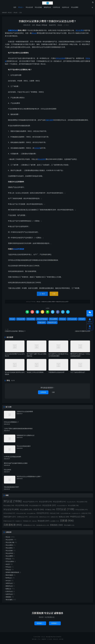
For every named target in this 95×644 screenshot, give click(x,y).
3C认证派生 (9, 548)
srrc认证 (8, 581)
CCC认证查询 (10, 561)
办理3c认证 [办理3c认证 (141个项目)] (22, 517)
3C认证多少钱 (10, 542)
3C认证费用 (75, 7)
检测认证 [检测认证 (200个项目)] (64, 517)
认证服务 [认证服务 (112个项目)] (55, 521)
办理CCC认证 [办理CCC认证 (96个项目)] (33, 517)
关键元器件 (49, 120)
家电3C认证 (47, 7)
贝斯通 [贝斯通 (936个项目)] (67, 521)
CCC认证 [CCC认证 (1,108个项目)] (65, 509)
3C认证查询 (9, 545)
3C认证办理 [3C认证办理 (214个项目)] (59, 502)
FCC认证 (8, 567)
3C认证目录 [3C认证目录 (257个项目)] (49, 505)
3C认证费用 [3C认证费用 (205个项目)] (26, 510)
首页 (15, 7)
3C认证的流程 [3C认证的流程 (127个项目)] (35, 506)
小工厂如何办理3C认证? (78, 372)
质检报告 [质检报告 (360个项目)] (56, 525)
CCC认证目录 (60, 58)
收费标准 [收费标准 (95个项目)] (54, 517)
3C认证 (48, 3)
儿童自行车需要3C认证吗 (82, 331)
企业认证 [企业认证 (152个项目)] (86, 513)
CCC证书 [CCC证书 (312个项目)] (43, 513)
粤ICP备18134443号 (56, 637)
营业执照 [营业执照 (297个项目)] (43, 521)
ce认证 (8, 564)
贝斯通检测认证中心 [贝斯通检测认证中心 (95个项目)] (43, 525)
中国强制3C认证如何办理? (57, 372)
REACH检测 (9, 575)
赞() (66, 25)
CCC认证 (44, 25)
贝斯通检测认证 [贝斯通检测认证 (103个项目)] (29, 525)
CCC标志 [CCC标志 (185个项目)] (50, 510)
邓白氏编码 (9, 600)
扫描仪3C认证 (13, 30)
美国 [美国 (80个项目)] (34, 521)
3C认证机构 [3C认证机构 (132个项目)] (82, 502)
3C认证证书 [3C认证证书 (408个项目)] (11, 509)
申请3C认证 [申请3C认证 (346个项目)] (78, 517)
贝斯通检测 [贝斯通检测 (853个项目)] (13, 525)
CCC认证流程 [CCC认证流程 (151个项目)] (82, 510)
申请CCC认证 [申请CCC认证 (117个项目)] (9, 521)
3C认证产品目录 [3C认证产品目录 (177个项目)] (30, 502)
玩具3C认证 (66, 7)
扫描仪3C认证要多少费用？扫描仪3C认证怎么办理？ (47, 21)
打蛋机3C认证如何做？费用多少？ (15, 331)
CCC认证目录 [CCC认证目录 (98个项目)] (21, 513)
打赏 (54, 294)
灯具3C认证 (56, 7)
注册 (53, 392)
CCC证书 (37, 148)
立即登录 (43, 392)
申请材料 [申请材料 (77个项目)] (19, 521)
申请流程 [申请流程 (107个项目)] (27, 521)
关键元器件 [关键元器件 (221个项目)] (10, 517)
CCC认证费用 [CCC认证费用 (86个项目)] (31, 513)
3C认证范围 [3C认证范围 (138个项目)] (73, 506)
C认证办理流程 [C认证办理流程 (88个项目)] (65, 513)
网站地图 (48, 637)
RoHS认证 (9, 578)
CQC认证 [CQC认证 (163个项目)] (55, 513)
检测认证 (8, 589)
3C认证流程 (38, 7)
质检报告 (8, 597)
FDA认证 (8, 570)
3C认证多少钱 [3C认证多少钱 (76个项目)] (71, 502)
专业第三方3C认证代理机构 (35, 372)
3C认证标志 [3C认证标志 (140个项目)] (9, 506)
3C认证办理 (29, 7)
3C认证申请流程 (18, 249)
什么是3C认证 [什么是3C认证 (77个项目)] (76, 513)
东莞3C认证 (9, 583)
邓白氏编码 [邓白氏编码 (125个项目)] (69, 525)
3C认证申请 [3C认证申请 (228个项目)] (22, 505)
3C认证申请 (31, 319)
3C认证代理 (42, 159)
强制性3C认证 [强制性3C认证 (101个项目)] (44, 517)
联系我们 (40, 623)
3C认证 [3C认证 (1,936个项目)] (13, 501)
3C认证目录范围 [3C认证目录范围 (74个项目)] (62, 506)
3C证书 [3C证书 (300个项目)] (39, 510)
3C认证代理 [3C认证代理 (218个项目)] (45, 502)
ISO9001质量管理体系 (12, 572)
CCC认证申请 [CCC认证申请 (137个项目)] (9, 513)
